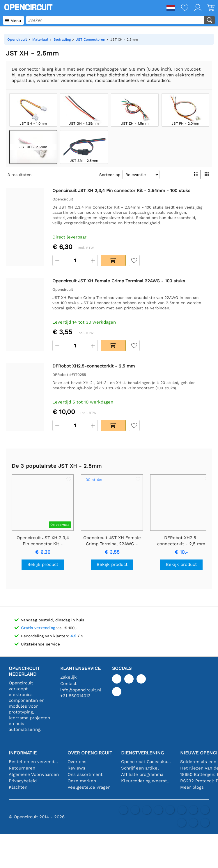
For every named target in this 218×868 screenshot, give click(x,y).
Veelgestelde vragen (89, 787)
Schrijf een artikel (140, 768)
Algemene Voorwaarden (34, 774)
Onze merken (82, 781)
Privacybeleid (23, 781)
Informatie (23, 753)
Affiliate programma (142, 774)
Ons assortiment (85, 774)
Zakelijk (69, 677)
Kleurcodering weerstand (146, 781)
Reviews (76, 768)
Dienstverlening (142, 753)
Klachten (18, 787)
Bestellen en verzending (34, 762)
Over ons (77, 762)
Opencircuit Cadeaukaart (146, 762)
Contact (68, 684)
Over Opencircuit (90, 753)
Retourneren (22, 768)
